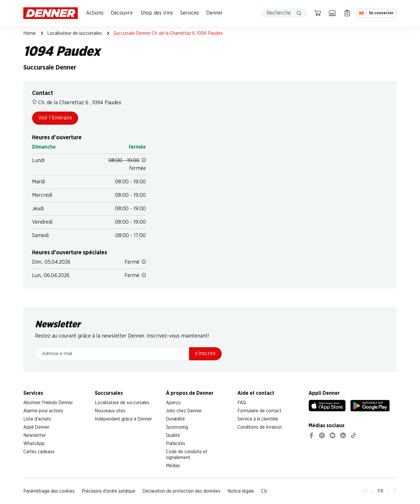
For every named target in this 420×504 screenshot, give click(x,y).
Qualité (173, 435)
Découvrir (122, 13)
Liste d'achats (37, 419)
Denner (215, 13)
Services (190, 13)
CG (264, 491)
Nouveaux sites (110, 411)
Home (29, 33)
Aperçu (173, 403)
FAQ (242, 403)
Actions (95, 13)
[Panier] (318, 13)
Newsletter (35, 435)
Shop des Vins (157, 13)
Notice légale (241, 491)
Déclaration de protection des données (181, 491)
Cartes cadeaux (39, 452)
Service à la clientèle (258, 419)
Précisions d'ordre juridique (108, 491)
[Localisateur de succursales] (332, 13)
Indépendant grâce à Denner (123, 419)
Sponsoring (177, 427)
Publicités (176, 444)
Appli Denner (36, 427)
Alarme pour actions (43, 411)
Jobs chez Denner (184, 411)
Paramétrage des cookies (49, 491)
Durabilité (175, 419)
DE (365, 491)
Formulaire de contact (259, 411)
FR (380, 491)
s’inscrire (205, 354)
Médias (173, 466)
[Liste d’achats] (347, 13)
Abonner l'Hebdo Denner (48, 403)
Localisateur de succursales (75, 33)
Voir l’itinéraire (55, 118)
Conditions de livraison (260, 427)
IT (395, 491)
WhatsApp (34, 444)
